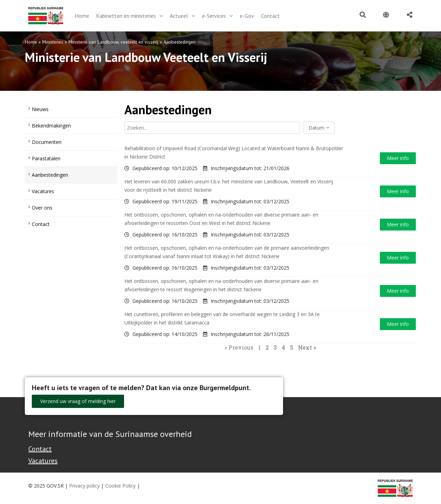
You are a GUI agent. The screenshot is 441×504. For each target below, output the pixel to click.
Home (31, 42)
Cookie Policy (120, 486)
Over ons (42, 208)
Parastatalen (46, 158)
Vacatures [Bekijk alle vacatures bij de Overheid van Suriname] (43, 461)
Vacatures (43, 191)
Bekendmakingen (51, 126)
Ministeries (53, 42)
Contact (41, 224)
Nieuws (40, 109)
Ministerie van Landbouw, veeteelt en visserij (113, 42)
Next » (307, 347)
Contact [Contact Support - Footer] (40, 449)
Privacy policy (84, 486)
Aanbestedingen (50, 175)
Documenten (47, 142)
